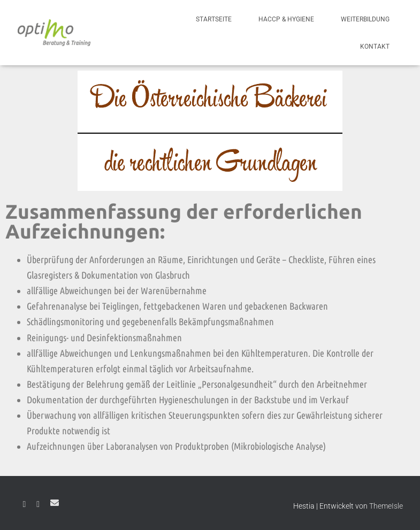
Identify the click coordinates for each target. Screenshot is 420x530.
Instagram (38, 504)
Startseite (214, 19)
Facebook (25, 504)
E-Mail (55, 503)
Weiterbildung (365, 19)
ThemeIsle (386, 506)
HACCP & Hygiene (286, 19)
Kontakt (375, 47)
